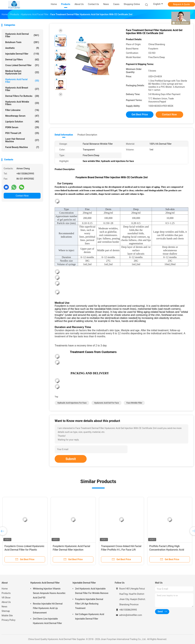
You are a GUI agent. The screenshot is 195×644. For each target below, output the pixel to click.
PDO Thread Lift (22, 133)
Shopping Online (132, 4)
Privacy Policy (8, 620)
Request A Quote (181, 4)
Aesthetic (22, 48)
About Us (6, 602)
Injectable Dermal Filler (22, 54)
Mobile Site (7, 616)
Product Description (87, 135)
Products (6, 593)
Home (5, 589)
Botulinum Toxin (22, 42)
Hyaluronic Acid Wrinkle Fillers (22, 103)
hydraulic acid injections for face (72, 403)
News (4, 607)
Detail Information (64, 135)
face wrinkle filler (134, 403)
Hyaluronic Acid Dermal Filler (22, 35)
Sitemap (6, 611)
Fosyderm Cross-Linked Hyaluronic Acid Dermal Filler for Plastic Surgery (24, 550)
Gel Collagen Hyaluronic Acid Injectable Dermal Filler (90, 616)
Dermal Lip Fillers (22, 60)
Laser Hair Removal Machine (22, 140)
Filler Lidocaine (22, 110)
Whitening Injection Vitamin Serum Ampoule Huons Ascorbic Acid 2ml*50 (49, 593)
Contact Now (22, 196)
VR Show (6, 598)
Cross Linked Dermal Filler (22, 65)
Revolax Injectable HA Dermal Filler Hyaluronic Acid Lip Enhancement (48, 608)
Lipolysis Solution (22, 122)
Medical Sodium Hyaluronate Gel (22, 72)
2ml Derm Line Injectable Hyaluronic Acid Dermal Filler (47, 621)
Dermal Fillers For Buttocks (22, 96)
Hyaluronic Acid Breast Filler (22, 89)
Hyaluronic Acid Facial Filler (22, 81)
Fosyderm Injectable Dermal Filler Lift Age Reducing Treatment (89, 604)
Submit (71, 459)
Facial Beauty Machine (22, 147)
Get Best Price (140, 114)
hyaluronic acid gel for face (106, 403)
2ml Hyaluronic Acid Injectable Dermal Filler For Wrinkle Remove (92, 591)
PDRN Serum (22, 127)
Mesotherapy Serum (22, 116)
